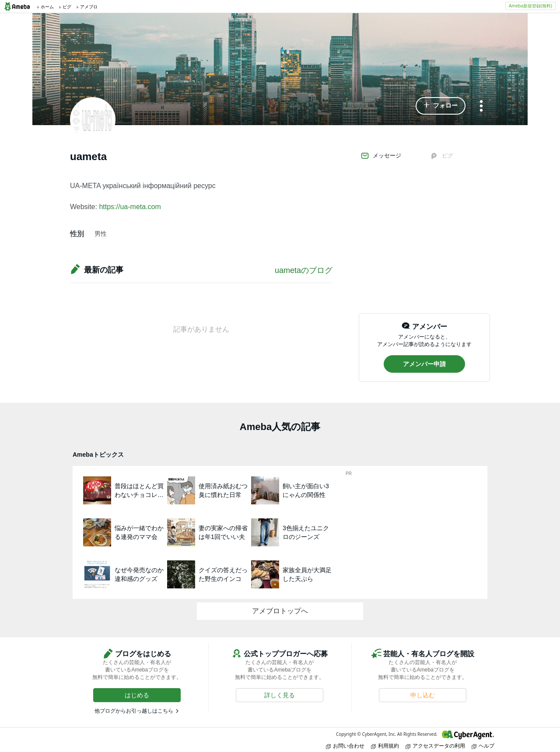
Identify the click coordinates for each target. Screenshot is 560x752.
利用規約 (385, 746)
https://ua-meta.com (130, 207)
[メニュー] (481, 107)
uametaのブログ (304, 270)
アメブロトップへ (280, 611)
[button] (441, 106)
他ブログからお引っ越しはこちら (134, 711)
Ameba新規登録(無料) (530, 6)
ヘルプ (483, 746)
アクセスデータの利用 (435, 746)
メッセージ (381, 156)
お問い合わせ (345, 746)
